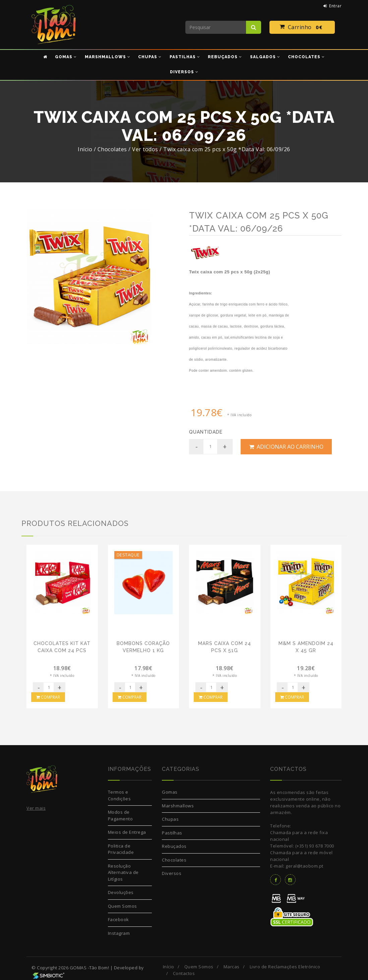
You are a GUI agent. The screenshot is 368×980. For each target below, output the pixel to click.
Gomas (170, 792)
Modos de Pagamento (120, 815)
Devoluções (121, 892)
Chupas (170, 819)
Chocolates (174, 860)
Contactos (184, 973)
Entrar (333, 6)
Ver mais (36, 808)
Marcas (232, 967)
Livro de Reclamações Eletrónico (285, 967)
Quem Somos (122, 906)
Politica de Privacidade (121, 849)
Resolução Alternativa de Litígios (123, 872)
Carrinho (302, 27)
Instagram (119, 933)
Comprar (48, 697)
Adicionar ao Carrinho (286, 447)
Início (85, 149)
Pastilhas (172, 833)
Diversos (172, 873)
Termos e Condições (119, 795)
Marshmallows (178, 806)
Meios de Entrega (127, 832)
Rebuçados (174, 846)
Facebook (118, 919)
